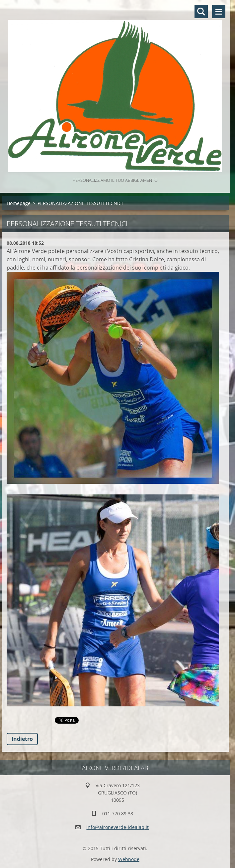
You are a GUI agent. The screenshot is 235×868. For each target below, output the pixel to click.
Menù (219, 12)
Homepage (19, 203)
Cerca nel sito (201, 12)
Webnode (129, 859)
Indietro (22, 739)
